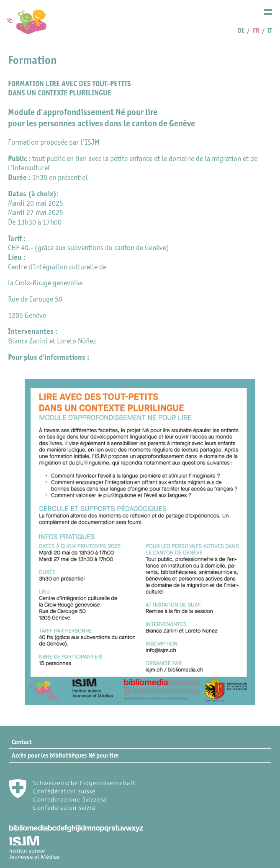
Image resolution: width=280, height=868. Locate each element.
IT (270, 30)
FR (256, 30)
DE (241, 30)
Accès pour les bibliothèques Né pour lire (65, 755)
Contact (22, 742)
